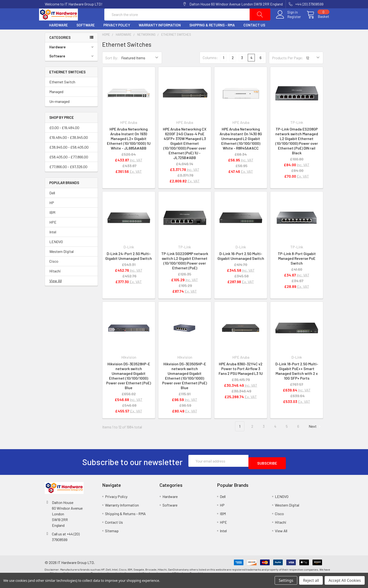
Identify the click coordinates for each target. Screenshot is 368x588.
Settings (286, 580)
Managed (56, 103)
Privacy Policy (117, 36)
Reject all (311, 580)
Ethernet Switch (62, 93)
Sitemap (112, 540)
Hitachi (55, 282)
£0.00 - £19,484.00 (64, 139)
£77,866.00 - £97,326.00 (68, 178)
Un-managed (59, 113)
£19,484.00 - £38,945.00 (69, 149)
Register (288, 22)
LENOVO (56, 253)
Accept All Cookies (345, 580)
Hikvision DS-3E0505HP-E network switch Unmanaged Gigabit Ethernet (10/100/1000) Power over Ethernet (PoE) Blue (185, 387)
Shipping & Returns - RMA (212, 36)
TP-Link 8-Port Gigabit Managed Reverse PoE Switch (297, 270)
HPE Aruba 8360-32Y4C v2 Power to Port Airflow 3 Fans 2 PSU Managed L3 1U (241, 380)
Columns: (210, 69)
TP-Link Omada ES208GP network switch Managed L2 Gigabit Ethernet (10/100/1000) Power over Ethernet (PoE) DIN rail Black (297, 152)
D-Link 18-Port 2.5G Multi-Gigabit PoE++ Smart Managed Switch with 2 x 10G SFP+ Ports (297, 382)
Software (86, 36)
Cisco (54, 273)
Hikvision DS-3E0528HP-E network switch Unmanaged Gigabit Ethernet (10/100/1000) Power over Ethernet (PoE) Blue (129, 387)
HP (52, 214)
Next (315, 438)
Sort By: (112, 69)
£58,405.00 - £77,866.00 (69, 168)
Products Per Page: (288, 69)
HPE (53, 234)
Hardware (58, 36)
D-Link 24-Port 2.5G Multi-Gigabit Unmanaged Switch (129, 267)
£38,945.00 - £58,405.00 (69, 158)
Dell (52, 204)
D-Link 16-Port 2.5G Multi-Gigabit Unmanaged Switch (241, 267)
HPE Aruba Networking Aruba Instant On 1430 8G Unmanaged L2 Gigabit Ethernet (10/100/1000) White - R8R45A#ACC (241, 150)
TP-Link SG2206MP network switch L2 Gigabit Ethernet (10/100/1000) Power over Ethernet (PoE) (185, 272)
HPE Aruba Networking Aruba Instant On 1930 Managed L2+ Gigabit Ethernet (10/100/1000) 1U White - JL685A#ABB (129, 150)
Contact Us (254, 36)
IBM (52, 224)
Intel (53, 243)
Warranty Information (160, 36)
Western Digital (61, 263)
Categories (60, 49)
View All (55, 292)
